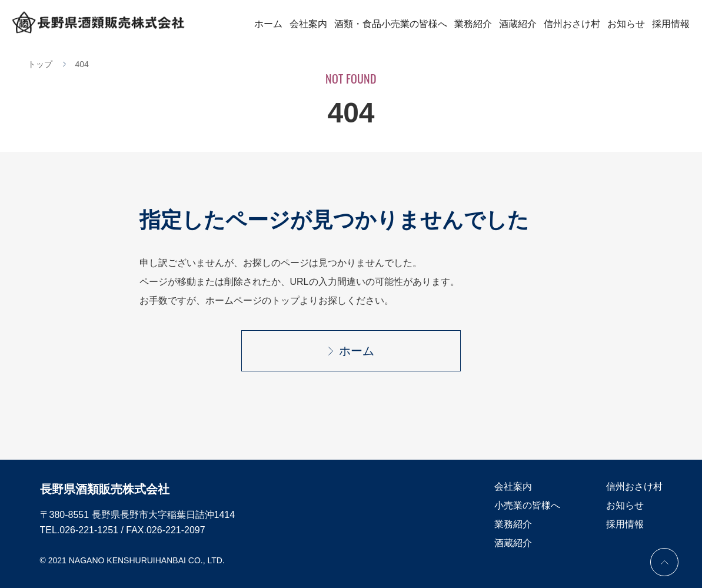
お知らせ (626, 24)
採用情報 (671, 24)
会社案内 (308, 24)
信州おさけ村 (572, 24)
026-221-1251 (89, 530)
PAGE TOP (664, 562)
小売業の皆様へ (527, 505)
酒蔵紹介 (518, 24)
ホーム (268, 24)
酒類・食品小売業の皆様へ (391, 24)
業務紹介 (473, 24)
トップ (40, 64)
